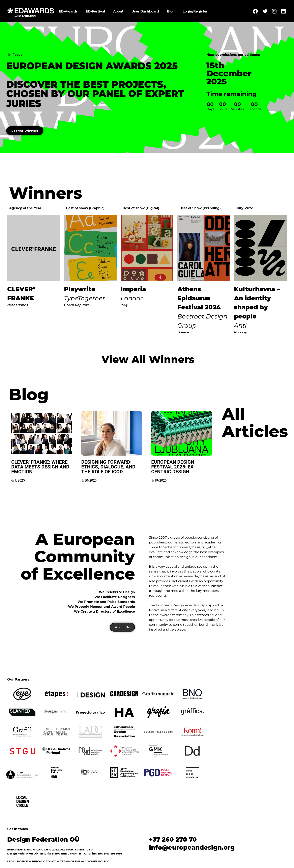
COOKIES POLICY (97, 862)
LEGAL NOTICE (18, 862)
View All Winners (148, 360)
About (118, 11)
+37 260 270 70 (173, 840)
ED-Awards (68, 11)
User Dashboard (145, 11)
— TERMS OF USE (69, 862)
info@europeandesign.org (192, 848)
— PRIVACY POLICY (42, 862)
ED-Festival (95, 11)
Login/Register (195, 11)
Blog (171, 11)
